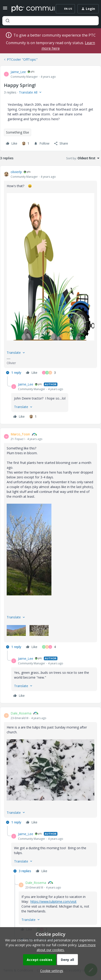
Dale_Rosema (21, 713)
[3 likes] (49, 373)
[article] (50, 273)
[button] (5, 10)
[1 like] (26, 143)
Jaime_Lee (18, 72)
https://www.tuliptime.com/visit (53, 901)
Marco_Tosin (20, 434)
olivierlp (16, 172)
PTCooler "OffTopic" (22, 59)
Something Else (18, 132)
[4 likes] (49, 647)
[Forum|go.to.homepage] (30, 9)
